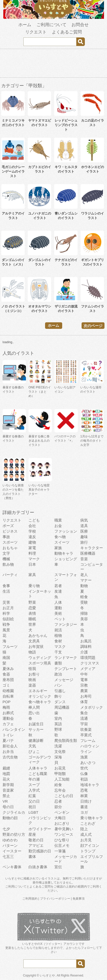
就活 (58, 630)
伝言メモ (62, 845)
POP (7, 702)
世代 (84, 768)
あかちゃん (38, 635)
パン (58, 685)
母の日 (8, 807)
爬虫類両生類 (66, 740)
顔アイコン (90, 845)
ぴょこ (34, 752)
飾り (58, 696)
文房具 (34, 641)
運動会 (8, 718)
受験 (84, 602)
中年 (84, 674)
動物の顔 (10, 818)
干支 (58, 652)
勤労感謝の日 (40, 851)
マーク (34, 559)
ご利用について (51, 25)
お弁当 (8, 752)
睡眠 (32, 619)
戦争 (6, 624)
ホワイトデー (40, 829)
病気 (84, 520)
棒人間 (34, 707)
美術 (58, 613)
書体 (32, 857)
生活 (6, 591)
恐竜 (84, 790)
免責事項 (79, 899)
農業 (84, 691)
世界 (32, 624)
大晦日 (60, 818)
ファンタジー (66, 624)
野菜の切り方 (14, 834)
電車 (84, 680)
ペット (60, 619)
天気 (32, 746)
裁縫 (6, 768)
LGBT (33, 812)
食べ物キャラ (40, 702)
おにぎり (62, 823)
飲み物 (8, 564)
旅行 (84, 542)
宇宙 (84, 724)
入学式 (34, 790)
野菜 (32, 602)
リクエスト (36, 32)
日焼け (86, 801)
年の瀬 (34, 779)
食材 (58, 641)
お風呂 (86, 641)
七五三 (8, 857)
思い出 (34, 713)
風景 (6, 630)
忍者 (58, 801)
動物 (84, 586)
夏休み (8, 669)
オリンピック (40, 696)
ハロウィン (90, 746)
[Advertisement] (54, 64)
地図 (6, 774)
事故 (6, 537)
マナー (86, 580)
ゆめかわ (10, 840)
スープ (34, 785)
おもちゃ (10, 548)
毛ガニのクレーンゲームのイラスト (13, 171)
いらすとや (47, 975)
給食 (58, 785)
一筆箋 (60, 851)
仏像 (84, 774)
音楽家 (8, 790)
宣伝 (58, 867)
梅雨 (6, 707)
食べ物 (60, 537)
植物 (58, 635)
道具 (84, 526)
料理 (32, 553)
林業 (84, 796)
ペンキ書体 (12, 867)
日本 (32, 564)
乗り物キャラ (92, 818)
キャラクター (92, 548)
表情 (32, 613)
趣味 (84, 537)
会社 (32, 526)
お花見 (60, 768)
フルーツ (10, 647)
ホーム (25, 25)
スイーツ (62, 542)
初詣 (84, 779)
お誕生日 (36, 724)
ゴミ (6, 685)
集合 (84, 713)
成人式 (86, 834)
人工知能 (62, 779)
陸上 (84, 829)
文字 (6, 553)
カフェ (8, 724)
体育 (84, 702)
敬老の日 (36, 840)
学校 (32, 531)
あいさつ (88, 763)
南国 (6, 658)
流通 (84, 718)
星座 (32, 834)
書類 (58, 663)
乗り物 (34, 586)
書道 (84, 807)
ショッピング (66, 559)
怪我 (32, 669)
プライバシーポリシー (55, 899)
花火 (6, 779)
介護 (84, 652)
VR (5, 801)
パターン (10, 845)
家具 (32, 575)
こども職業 (38, 774)
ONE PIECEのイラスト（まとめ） (40, 392)
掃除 (84, 613)
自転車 (8, 696)
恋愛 (32, 608)
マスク (60, 647)
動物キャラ (64, 553)
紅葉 (32, 796)
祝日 (32, 807)
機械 (6, 559)
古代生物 (10, 757)
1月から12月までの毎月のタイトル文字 (92, 441)
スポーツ (10, 542)
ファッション (66, 531)
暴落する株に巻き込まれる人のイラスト (39, 441)
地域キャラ (90, 785)
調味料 (86, 647)
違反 (32, 537)
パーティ (10, 575)
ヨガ (84, 812)
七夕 (6, 829)
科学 (6, 613)
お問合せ (80, 25)
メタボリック (92, 707)
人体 (58, 602)
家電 (32, 548)
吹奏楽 (86, 729)
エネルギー (38, 691)
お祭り (34, 674)
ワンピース (64, 834)
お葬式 (8, 713)
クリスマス (90, 663)
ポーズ (8, 526)
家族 (58, 548)
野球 (58, 729)
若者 (58, 586)
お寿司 (86, 696)
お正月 (8, 608)
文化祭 (60, 752)
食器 (6, 674)
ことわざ (88, 823)
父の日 (34, 801)
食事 (6, 586)
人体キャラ (38, 768)
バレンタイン (14, 729)
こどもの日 (64, 796)
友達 (58, 591)
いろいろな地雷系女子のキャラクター (39, 490)
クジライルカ (14, 812)
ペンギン (62, 812)
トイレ (8, 735)
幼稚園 (8, 691)
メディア (88, 669)
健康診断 (36, 740)
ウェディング (40, 658)
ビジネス (10, 531)
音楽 (84, 559)
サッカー (36, 729)
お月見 (86, 840)
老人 (84, 575)
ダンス (60, 702)
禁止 (6, 796)
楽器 (32, 685)
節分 (58, 807)
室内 (58, 718)
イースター (12, 851)
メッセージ (64, 680)
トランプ (88, 851)
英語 (58, 724)
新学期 (8, 785)
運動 (58, 608)
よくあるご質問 (67, 32)
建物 (32, 542)
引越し (60, 691)
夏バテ (8, 740)
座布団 (8, 680)
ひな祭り (62, 840)
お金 (58, 526)
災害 (6, 602)
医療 (84, 531)
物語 (32, 652)
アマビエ (36, 845)
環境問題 (88, 658)
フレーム (88, 740)
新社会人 (10, 746)
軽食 (84, 597)
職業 (58, 520)
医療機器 (88, 553)
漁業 (84, 757)
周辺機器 (62, 707)
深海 (58, 757)
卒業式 (86, 735)
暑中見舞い (64, 829)
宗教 (84, 685)
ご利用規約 (30, 899)
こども (34, 520)
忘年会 (60, 790)
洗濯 (58, 746)
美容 (84, 619)
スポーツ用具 (40, 663)
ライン (86, 752)
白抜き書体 (38, 867)
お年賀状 (36, 647)
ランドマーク (66, 658)
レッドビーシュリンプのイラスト (66, 125)
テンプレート (66, 669)
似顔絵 (8, 619)
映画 (32, 680)
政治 (58, 674)
